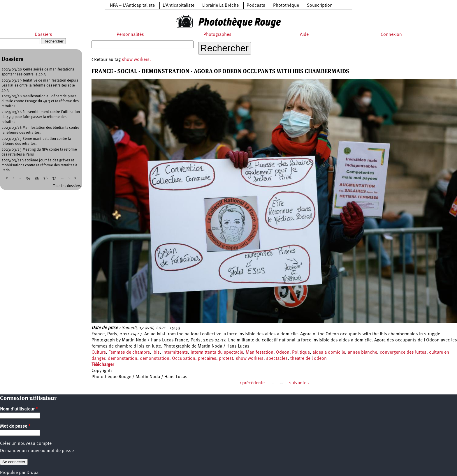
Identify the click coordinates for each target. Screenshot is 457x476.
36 (45, 178)
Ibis (156, 352)
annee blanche (362, 352)
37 (54, 178)
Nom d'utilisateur (19, 409)
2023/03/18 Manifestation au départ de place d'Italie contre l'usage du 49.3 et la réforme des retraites (40, 101)
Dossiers (43, 35)
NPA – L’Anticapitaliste (132, 6)
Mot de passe (15, 426)
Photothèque (286, 6)
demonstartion (123, 359)
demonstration (155, 359)
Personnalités (130, 35)
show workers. (136, 60)
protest (226, 359)
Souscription (320, 6)
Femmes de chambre (129, 352)
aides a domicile (329, 352)
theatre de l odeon (309, 359)
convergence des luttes (403, 352)
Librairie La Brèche (220, 6)
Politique (301, 352)
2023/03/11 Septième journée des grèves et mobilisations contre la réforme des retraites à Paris (39, 165)
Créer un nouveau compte (26, 444)
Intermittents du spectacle (217, 352)
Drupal (33, 473)
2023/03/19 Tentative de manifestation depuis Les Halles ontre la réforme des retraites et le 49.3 (40, 85)
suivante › (299, 383)
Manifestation (260, 352)
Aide (304, 35)
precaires (207, 359)
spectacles (277, 359)
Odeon (283, 352)
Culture (99, 352)
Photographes (217, 35)
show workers (250, 359)
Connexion (391, 35)
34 (28, 178)
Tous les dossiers (67, 186)
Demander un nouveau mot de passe (37, 451)
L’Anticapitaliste (179, 6)
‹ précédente (252, 383)
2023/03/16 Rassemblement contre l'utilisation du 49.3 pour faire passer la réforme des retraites (41, 117)
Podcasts (256, 6)
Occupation (184, 359)
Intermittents (175, 352)
